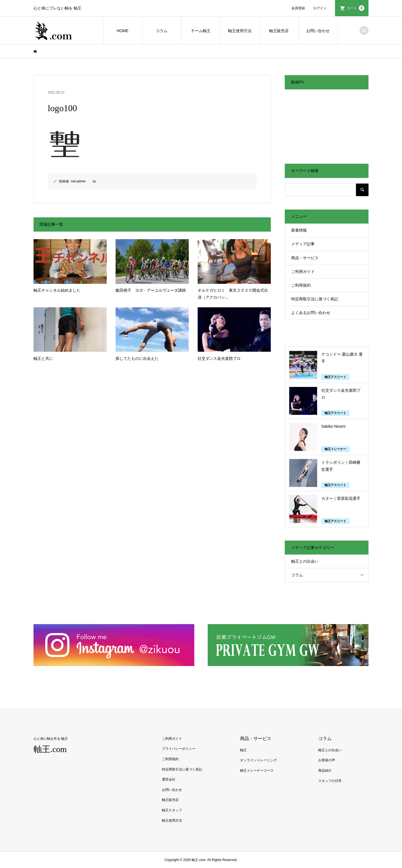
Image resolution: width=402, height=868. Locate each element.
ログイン (320, 8)
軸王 (243, 750)
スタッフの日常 (330, 781)
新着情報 (299, 230)
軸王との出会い (305, 561)
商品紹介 (325, 771)
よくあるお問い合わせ (311, 313)
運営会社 (169, 779)
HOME (123, 31)
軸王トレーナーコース (257, 771)
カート (356, 8)
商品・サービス (305, 258)
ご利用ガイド (303, 272)
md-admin (78, 181)
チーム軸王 (201, 31)
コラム (162, 31)
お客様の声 (327, 760)
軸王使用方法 (240, 31)
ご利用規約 (301, 285)
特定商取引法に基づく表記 (315, 299)
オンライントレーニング (259, 760)
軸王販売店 (279, 31)
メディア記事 (303, 244)
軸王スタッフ (172, 810)
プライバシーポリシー (179, 749)
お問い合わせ (318, 31)
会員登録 (298, 8)
